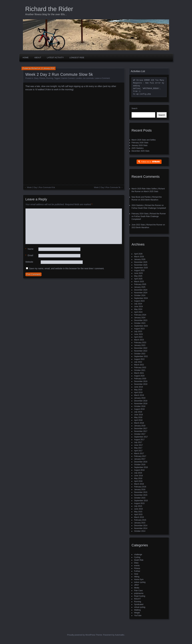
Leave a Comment (102, 78)
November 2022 (141, 351)
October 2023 (140, 323)
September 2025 (141, 268)
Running (50, 78)
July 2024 (138, 304)
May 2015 (138, 512)
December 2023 (141, 320)
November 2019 (141, 384)
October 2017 (140, 434)
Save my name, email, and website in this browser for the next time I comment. (67, 268)
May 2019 (138, 390)
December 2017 (141, 429)
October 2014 (140, 531)
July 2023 (138, 331)
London (79, 78)
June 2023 (138, 334)
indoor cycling (140, 582)
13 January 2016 (48, 68)
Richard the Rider (49, 9)
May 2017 (138, 448)
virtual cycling (140, 607)
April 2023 (138, 337)
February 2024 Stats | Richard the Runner (149, 214)
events (137, 566)
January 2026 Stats (139, 145)
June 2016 (138, 476)
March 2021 (139, 373)
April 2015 (138, 514)
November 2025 (141, 265)
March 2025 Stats (151, 191)
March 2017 (139, 453)
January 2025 (140, 287)
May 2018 (138, 417)
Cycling (137, 557)
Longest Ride (77, 58)
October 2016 (140, 465)
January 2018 (140, 426)
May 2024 (138, 309)
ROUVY (137, 599)
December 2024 (141, 290)
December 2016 (141, 462)
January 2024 (140, 318)
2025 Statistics (138, 148)
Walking (137, 610)
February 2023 (140, 343)
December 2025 (141, 262)
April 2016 (138, 481)
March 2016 (139, 484)
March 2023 (139, 340)
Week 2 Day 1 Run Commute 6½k (41, 187)
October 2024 (140, 295)
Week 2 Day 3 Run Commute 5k (107, 187)
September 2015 (141, 501)
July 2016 (138, 473)
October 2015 (140, 498)
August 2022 (139, 359)
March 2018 (139, 423)
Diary (36, 78)
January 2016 (140, 490)
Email (29, 255)
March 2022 (139, 365)
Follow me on (151, 162)
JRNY (137, 585)
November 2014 (141, 528)
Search (134, 108)
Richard (35, 68)
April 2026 (138, 254)
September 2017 (141, 437)
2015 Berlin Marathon (149, 200)
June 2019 (138, 387)
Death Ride (139, 560)
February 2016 (140, 487)
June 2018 (138, 415)
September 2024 (141, 298)
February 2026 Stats (140, 143)
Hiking (137, 577)
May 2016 (138, 478)
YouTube (138, 616)
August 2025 (139, 270)
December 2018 (141, 401)
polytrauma (139, 593)
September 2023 (141, 326)
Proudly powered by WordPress (81, 635)
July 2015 (138, 506)
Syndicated (139, 604)
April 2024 (138, 312)
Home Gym (139, 579)
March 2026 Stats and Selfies (144, 140)
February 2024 (140, 315)
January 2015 (140, 523)
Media (137, 588)
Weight (137, 613)
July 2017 (138, 442)
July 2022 (138, 362)
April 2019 (138, 392)
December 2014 (141, 526)
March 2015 (139, 517)
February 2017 (140, 456)
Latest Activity (55, 58)
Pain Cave (138, 591)
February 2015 (140, 520)
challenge (138, 555)
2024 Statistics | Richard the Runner (146, 205)
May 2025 (138, 276)
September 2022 (141, 356)
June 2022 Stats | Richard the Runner (147, 225)
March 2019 (139, 395)
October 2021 (140, 370)
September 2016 (141, 467)
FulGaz (137, 571)
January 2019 (140, 398)
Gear (136, 574)
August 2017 (139, 440)
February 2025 (140, 284)
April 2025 (138, 279)
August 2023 (139, 329)
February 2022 (140, 368)
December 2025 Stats (140, 151)
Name (29, 249)
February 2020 (140, 379)
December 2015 (141, 492)
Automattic (120, 635)
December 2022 (141, 348)
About (38, 58)
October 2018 (140, 406)
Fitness (42, 78)
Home (26, 58)
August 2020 (139, 376)
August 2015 (139, 503)
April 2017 (138, 451)
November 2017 (141, 431)
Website (29, 262)
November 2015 (141, 495)
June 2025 (138, 273)
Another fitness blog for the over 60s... (46, 14)
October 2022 (140, 354)
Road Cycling (140, 596)
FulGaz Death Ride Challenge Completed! (149, 208)
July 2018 (138, 412)
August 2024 (139, 301)
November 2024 (141, 293)
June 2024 (138, 307)
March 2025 (139, 282)
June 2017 (138, 445)
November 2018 (141, 404)
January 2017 (140, 459)
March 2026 (139, 257)
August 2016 (139, 470)
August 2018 (139, 409)
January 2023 (140, 345)
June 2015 (138, 509)
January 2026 (140, 259)
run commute (88, 78)
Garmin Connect (68, 78)
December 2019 (141, 381)
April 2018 (138, 420)
